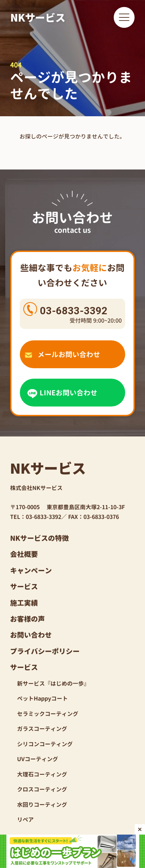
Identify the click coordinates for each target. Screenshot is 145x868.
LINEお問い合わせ (61, 393)
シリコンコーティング (45, 744)
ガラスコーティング (42, 729)
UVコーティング (38, 759)
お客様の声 (27, 619)
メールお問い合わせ (63, 354)
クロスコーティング (42, 789)
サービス (24, 586)
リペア (25, 820)
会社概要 (24, 554)
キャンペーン (31, 570)
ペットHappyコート (42, 699)
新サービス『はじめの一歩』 (53, 684)
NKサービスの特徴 (39, 538)
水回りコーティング (42, 805)
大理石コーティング (42, 774)
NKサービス (38, 17)
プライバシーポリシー (45, 651)
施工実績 (24, 603)
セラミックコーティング (48, 714)
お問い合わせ (31, 635)
